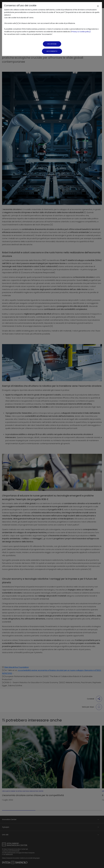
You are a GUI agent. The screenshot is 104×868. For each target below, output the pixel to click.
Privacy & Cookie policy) (81, 32)
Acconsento (52, 51)
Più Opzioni (52, 44)
